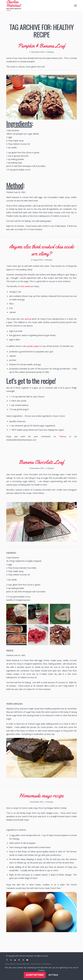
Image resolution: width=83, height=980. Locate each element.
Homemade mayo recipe (41, 796)
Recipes (51, 52)
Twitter (63, 436)
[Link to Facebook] (7, 960)
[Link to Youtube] (27, 960)
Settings (53, 975)
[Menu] (75, 6)
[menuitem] (75, 6)
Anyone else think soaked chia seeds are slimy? (42, 250)
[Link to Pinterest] (19, 960)
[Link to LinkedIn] (15, 960)
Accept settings (35, 975)
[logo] (34, 5)
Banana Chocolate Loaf (42, 462)
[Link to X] (11, 960)
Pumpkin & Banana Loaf (42, 46)
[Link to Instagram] (23, 960)
